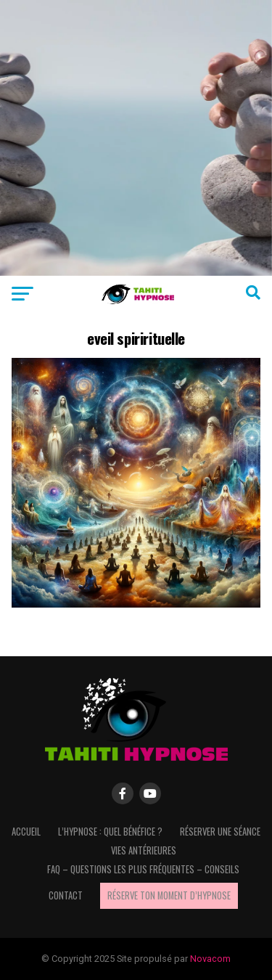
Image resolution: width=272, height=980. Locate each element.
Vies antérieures (144, 850)
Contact (66, 895)
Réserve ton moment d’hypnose (169, 895)
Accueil (26, 832)
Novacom (210, 959)
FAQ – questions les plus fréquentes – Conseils (143, 869)
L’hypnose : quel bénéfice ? (110, 832)
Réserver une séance (220, 832)
